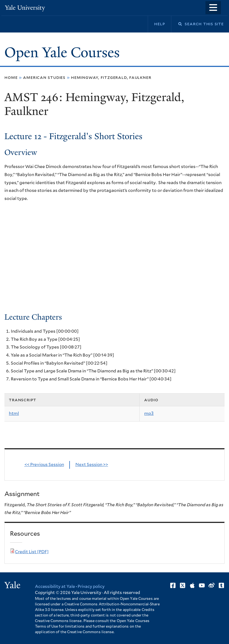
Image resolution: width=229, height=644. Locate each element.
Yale (12, 585)
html (14, 414)
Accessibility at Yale (55, 587)
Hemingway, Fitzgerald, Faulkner (111, 77)
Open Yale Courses (62, 52)
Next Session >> (92, 465)
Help (160, 24)
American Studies (44, 77)
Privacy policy (91, 587)
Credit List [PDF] (32, 552)
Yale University (25, 8)
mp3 (149, 414)
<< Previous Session (44, 465)
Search (177, 24)
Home (11, 77)
